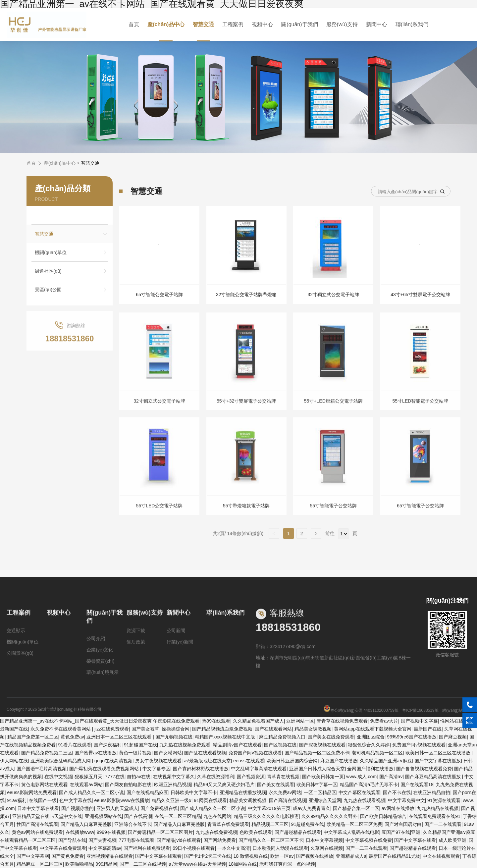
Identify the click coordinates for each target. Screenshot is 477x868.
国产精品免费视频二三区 (47, 753)
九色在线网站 (217, 816)
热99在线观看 (216, 721)
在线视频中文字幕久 (174, 777)
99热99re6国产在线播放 (412, 737)
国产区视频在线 (280, 745)
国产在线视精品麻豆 (147, 792)
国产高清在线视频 (288, 800)
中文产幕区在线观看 (359, 792)
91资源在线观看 (444, 800)
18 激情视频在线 (251, 856)
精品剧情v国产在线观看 (237, 745)
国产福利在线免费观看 (147, 848)
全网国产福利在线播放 (370, 769)
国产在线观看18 (417, 785)
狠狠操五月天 (88, 777)
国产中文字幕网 (33, 856)
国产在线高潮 (138, 816)
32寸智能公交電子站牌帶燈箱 (246, 295)
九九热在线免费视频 (216, 832)
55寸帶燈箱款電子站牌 (246, 517)
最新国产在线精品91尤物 (395, 856)
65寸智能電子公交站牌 (420, 517)
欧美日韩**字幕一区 (317, 785)
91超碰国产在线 (140, 745)
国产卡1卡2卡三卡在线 (208, 856)
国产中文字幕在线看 (415, 840)
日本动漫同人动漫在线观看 (280, 848)
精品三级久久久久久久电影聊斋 (266, 816)
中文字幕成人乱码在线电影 (351, 832)
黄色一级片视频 (135, 753)
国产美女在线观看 (276, 785)
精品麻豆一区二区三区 (40, 864)
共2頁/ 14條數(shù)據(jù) (241, 546)
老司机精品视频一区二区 (377, 753)
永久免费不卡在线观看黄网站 (61, 729)
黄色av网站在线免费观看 (38, 832)
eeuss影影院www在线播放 (122, 800)
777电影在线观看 (137, 840)
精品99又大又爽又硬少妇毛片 (224, 785)
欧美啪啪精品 (79, 864)
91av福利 (17, 800)
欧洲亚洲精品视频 (173, 785)
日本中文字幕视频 (324, 840)
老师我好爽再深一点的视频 (287, 864)
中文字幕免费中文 (406, 800)
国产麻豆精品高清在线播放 (434, 777)
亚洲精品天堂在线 (31, 816)
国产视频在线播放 (315, 856)
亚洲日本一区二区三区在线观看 (120, 737)
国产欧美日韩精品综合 (383, 816)
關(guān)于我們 (299, 24)
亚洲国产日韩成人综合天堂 (317, 769)
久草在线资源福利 (216, 777)
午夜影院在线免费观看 (176, 721)
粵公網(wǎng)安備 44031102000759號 (361, 722)
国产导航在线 (72, 840)
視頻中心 (262, 24)
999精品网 (106, 864)
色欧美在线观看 (256, 832)
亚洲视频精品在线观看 (110, 856)
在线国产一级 (43, 800)
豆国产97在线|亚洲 (401, 832)
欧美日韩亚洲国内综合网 (292, 761)
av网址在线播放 (398, 808)
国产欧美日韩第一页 (323, 777)
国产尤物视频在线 (174, 737)
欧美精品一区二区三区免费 (354, 824)
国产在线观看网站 (273, 729)
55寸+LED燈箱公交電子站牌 (333, 413)
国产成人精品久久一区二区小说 (91, 792)
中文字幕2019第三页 (269, 808)
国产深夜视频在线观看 (322, 745)
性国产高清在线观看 (37, 824)
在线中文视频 (58, 777)
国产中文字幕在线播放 (438, 761)
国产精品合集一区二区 (356, 808)
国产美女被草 (145, 729)
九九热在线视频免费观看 (185, 745)
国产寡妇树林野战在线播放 (201, 769)
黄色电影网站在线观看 (44, 785)
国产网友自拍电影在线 (128, 785)
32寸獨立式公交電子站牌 (334, 295)
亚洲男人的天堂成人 (117, 808)
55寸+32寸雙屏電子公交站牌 (246, 413)
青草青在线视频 (283, 777)
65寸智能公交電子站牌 (159, 295)
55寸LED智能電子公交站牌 (421, 413)
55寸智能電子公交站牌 (334, 517)
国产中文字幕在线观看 (158, 856)
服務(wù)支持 (341, 24)
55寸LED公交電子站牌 (159, 517)
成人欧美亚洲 (452, 840)
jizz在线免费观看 (112, 729)
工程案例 (233, 24)
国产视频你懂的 (78, 808)
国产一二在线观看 (443, 824)
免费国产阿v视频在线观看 (419, 745)
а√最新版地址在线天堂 (207, 761)
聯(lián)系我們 (410, 24)
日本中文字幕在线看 (38, 808)
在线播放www (80, 832)
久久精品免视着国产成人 (258, 721)
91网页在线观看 (210, 800)
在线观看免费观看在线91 (435, 816)
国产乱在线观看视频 (205, 753)
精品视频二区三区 (270, 824)
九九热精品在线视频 (438, 808)
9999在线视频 (111, 832)
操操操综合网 (176, 729)
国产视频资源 (251, 777)
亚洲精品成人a (351, 856)
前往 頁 (341, 546)
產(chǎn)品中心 (167, 24)
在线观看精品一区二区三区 (28, 840)
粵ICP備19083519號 (420, 722)
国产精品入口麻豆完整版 (86, 824)
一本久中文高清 (234, 848)
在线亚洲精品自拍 (432, 792)
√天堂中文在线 (67, 816)
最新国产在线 (14, 729)
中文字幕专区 (156, 769)
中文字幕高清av (105, 848)
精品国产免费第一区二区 (33, 737)
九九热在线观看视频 (364, 800)
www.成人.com (361, 777)
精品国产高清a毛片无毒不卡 (369, 785)
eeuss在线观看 (249, 761)
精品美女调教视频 (313, 729)
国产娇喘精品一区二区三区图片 (160, 832)
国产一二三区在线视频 (143, 864)
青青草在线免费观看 (228, 824)
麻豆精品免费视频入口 (282, 737)
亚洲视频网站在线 (103, 816)
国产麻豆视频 (453, 737)
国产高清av (391, 777)
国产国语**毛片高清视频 (42, 769)
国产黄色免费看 (68, 856)
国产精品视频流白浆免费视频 (222, 729)
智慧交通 (204, 24)
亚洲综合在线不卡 (133, 824)
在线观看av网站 (86, 785)
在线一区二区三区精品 (178, 816)
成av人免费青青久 (312, 808)
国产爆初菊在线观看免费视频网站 (105, 769)
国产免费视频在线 (159, 808)
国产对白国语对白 (403, 824)
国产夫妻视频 (102, 840)
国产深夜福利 (108, 745)
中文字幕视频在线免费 (369, 840)
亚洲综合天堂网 (325, 800)
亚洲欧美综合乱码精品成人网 (61, 761)
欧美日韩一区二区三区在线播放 (439, 753)
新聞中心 (375, 24)
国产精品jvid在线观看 (179, 840)
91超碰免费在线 (308, 824)
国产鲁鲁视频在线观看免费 (424, 769)
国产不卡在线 (397, 792)
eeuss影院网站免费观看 (32, 792)
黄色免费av (72, 737)
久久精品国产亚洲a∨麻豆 (386, 761)
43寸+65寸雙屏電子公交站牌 (420, 295)
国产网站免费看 (220, 840)
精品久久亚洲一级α (172, 800)
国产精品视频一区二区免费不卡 (317, 753)
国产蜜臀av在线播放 (96, 753)
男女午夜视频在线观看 (158, 761)
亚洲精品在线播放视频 (243, 792)
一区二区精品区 (320, 792)
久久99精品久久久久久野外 (330, 816)
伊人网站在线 (14, 761)
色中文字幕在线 (76, 800)
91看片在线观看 (75, 745)
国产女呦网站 (168, 753)
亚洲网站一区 (300, 721)
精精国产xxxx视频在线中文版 (226, 737)
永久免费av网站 (285, 792)
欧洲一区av (282, 856)
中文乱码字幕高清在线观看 (259, 769)
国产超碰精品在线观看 (298, 832)
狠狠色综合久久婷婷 (369, 745)
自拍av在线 (139, 777)
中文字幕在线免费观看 (63, 848)
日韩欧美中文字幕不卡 (194, 792)
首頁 (135, 24)
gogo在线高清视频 (113, 761)
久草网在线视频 (327, 848)
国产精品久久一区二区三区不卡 (271, 840)
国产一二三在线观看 (366, 848)
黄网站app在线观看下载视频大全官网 (372, 729)
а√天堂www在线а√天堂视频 (197, 864)
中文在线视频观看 (441, 856)
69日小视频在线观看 (194, 848)
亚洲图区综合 (371, 737)
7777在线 (115, 777)
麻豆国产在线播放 (339, 761)
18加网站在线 (243, 864)
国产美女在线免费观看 (331, 737)
